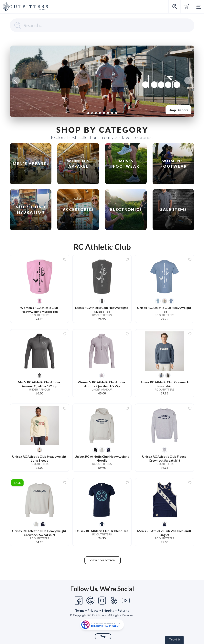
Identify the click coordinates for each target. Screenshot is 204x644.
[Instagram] (102, 601)
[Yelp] (114, 601)
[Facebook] (79, 601)
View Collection (103, 560)
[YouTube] (126, 601)
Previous (16, 80)
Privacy (93, 610)
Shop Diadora (178, 110)
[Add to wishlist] (65, 260)
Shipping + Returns (115, 610)
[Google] (90, 601)
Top (103, 636)
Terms (80, 610)
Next (188, 80)
